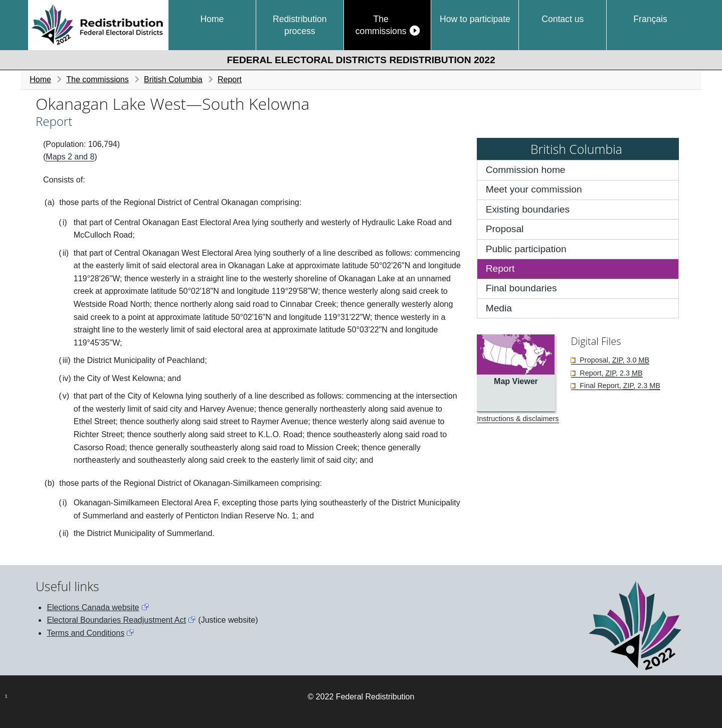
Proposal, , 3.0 (613, 360)
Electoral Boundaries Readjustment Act (116, 620)
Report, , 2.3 (610, 373)
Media (499, 308)
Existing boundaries (528, 209)
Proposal (505, 229)
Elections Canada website (93, 607)
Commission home (526, 170)
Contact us (563, 19)
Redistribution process (300, 25)
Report (230, 79)
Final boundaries (521, 288)
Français (650, 19)
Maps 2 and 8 (70, 157)
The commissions (381, 25)
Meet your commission (534, 189)
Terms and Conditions (85, 633)
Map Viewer (516, 381)
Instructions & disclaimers (518, 419)
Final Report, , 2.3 (619, 386)
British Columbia (173, 79)
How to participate (475, 19)
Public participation (526, 249)
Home (212, 19)
